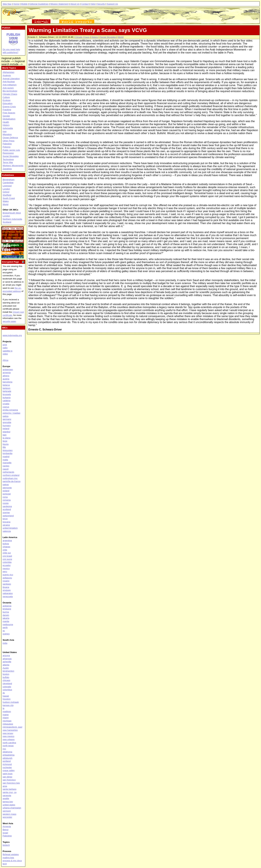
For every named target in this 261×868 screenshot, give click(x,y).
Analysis (7, 75)
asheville (7, 662)
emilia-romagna (10, 410)
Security (101, 4)
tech (5, 864)
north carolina (9, 743)
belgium (7, 388)
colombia (7, 562)
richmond (7, 764)
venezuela (8, 596)
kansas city (8, 705)
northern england (11, 475)
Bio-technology (10, 91)
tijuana (6, 587)
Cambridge (8, 183)
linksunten (8, 450)
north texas (8, 746)
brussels (7, 394)
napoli (6, 469)
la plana (7, 438)
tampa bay (8, 802)
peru (5, 571)
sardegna (7, 506)
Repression (8, 153)
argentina (7, 540)
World (121, 37)
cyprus (6, 407)
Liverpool (7, 186)
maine (6, 715)
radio (5, 348)
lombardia (8, 453)
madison (7, 711)
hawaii (6, 696)
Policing (7, 147)
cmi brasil (7, 556)
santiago (7, 584)
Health (6, 122)
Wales (6, 201)
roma (5, 497)
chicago (6, 680)
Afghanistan (8, 72)
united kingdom (10, 528)
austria (6, 379)
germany (7, 419)
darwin (6, 615)
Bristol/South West (12, 213)
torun (5, 519)
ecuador (7, 565)
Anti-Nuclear (9, 82)
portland (7, 761)
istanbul (6, 432)
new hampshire (10, 730)
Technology (8, 159)
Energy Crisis (9, 107)
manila (6, 621)
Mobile (24, 4)
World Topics (9, 68)
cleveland (7, 683)
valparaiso (8, 593)
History (95, 37)
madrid (6, 456)
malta (5, 460)
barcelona (8, 382)
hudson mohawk (11, 702)
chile (5, 550)
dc (4, 693)
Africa (5, 360)
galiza (6, 416)
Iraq (5, 131)
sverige (6, 512)
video (5, 354)
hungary (7, 426)
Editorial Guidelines (39, 4)
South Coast (9, 198)
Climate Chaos (82, 37)
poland (6, 491)
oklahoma (7, 752)
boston (6, 674)
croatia (6, 404)
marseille (7, 463)
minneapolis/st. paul (12, 727)
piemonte (7, 488)
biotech (6, 845)
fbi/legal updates (11, 854)
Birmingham (9, 180)
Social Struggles (108, 37)
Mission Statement (59, 4)
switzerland (8, 516)
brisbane (7, 609)
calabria (7, 401)
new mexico (8, 736)
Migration (7, 134)
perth (5, 627)
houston (7, 699)
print (5, 345)
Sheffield (7, 195)
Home (16, 4)
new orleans (9, 739)
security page (9, 321)
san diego (7, 777)
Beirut (6, 830)
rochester (7, 767)
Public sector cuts (11, 150)
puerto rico (8, 575)
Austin (6, 668)
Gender (6, 116)
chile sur (7, 553)
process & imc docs (12, 861)
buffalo (6, 677)
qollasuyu (7, 578)
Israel (5, 833)
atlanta (6, 665)
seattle (6, 798)
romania (7, 500)
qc (4, 631)
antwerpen (8, 370)
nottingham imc (10, 478)
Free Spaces (9, 113)
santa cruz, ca (10, 792)
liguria (6, 444)
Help (93, 4)
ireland (6, 429)
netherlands (8, 472)
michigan (7, 721)
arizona (6, 655)
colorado (7, 687)
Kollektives (8, 175)
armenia (7, 373)
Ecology (7, 100)
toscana (7, 522)
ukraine (6, 525)
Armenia (7, 826)
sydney (6, 634)
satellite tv (8, 351)
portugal (7, 494)
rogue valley (9, 770)
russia (6, 503)
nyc (4, 749)
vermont (7, 811)
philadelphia (9, 755)
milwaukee (8, 724)
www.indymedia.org (12, 335)
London (6, 189)
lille (4, 447)
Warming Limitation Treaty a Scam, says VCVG (88, 30)
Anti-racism (8, 88)
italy (5, 435)
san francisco (9, 780)
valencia (7, 531)
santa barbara (9, 789)
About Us (75, 4)
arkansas (7, 659)
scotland (7, 509)
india (5, 643)
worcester (7, 817)
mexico (6, 568)
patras (6, 484)
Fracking (7, 110)
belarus (6, 385)
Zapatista (7, 169)
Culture (6, 97)
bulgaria (7, 398)
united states (9, 805)
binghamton (8, 671)
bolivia (6, 544)
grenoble (7, 422)
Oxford (6, 192)
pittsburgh (8, 758)
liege (5, 441)
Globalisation (9, 119)
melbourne (8, 624)
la (3, 708)
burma (6, 612)
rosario (6, 581)
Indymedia (8, 128)
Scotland (7, 222)
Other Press (9, 141)
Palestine (7, 144)
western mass (9, 814)
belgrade (7, 391)
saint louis (8, 774)
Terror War (8, 162)
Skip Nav (7, 4)
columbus (7, 690)
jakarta (6, 618)
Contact (85, 4)
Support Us (112, 4)
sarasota (7, 795)
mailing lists (8, 858)
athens (6, 376)
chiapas (6, 547)
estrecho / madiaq (11, 413)
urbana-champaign (12, 808)
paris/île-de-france (12, 481)
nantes (6, 466)
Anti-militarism (10, 85)
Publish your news (13, 38)
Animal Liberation (11, 79)
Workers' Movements (13, 166)
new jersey (8, 733)
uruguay (7, 590)
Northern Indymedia (12, 219)
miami (6, 718)
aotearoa (7, 606)
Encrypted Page (11, 262)
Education (8, 103)
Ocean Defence (10, 138)
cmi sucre (7, 559)
